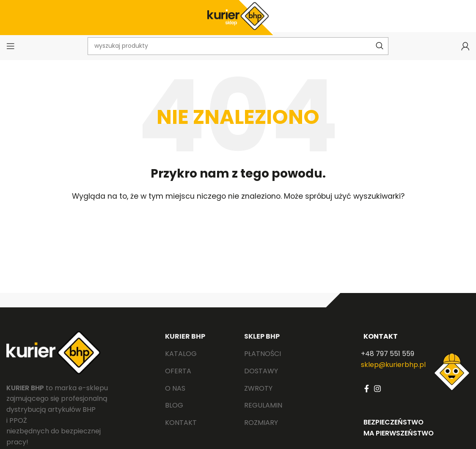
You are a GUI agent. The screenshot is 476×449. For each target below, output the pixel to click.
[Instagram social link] (377, 397)
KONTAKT (381, 344)
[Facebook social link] (367, 397)
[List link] (198, 362)
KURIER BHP (185, 344)
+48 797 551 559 (388, 362)
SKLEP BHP (262, 344)
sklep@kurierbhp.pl (393, 372)
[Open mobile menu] (11, 53)
